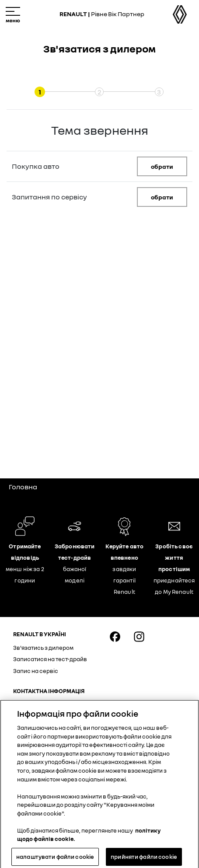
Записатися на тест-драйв (50, 659)
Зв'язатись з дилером (43, 648)
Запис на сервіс (36, 671)
